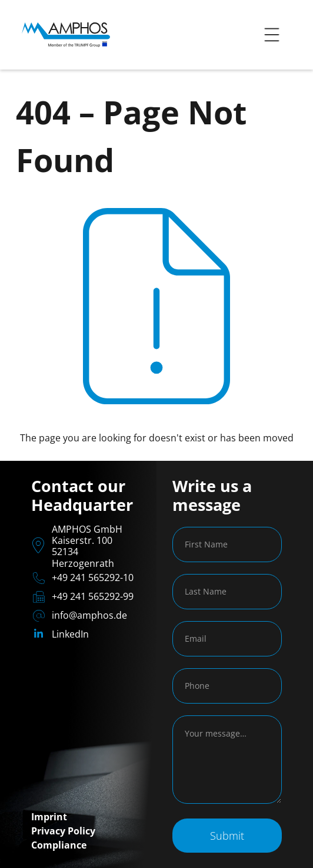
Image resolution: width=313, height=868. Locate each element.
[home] (63, 35)
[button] (272, 35)
